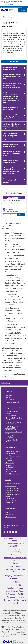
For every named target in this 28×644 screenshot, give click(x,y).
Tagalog (11, 588)
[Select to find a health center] (19, 198)
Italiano (21, 597)
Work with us (10, 400)
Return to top (6, 383)
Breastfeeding (10, 454)
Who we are (9, 395)
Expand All (14, 61)
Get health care (11, 486)
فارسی (24, 600)
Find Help (9, 480)
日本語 (16, 600)
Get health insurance (12, 488)
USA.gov (15, 563)
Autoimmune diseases (13, 451)
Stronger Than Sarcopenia (10, 437)
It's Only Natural (11, 416)
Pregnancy (9, 469)
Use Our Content (15, 566)
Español (9, 582)
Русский (20, 588)
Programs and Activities (14, 408)
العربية (8, 591)
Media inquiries (11, 517)
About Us (9, 391)
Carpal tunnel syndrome (13, 456)
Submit (21, 215)
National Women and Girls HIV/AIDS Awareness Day (12, 428)
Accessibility (15, 549)
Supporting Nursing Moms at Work (12, 441)
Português (11, 597)
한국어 (21, 585)
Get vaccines (10, 499)
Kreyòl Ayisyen (19, 591)
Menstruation (10, 463)
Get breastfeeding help (13, 484)
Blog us (8, 512)
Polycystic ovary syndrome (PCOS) (11, 466)
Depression (9, 458)
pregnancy (18, 35)
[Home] (9, 11)
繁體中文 (19, 582)
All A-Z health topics (12, 474)
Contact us (9, 515)
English (15, 603)
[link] (5, 525)
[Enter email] (10, 215)
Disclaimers (15, 555)
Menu (23, 10)
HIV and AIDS (10, 461)
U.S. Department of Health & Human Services (13, 7)
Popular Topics (10, 448)
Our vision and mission (13, 402)
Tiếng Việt (11, 585)
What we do (9, 397)
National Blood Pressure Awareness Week (14, 423)
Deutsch (8, 600)
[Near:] (13, 198)
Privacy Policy (15, 552)
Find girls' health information (11, 502)
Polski (20, 594)
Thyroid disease (11, 472)
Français (12, 594)
